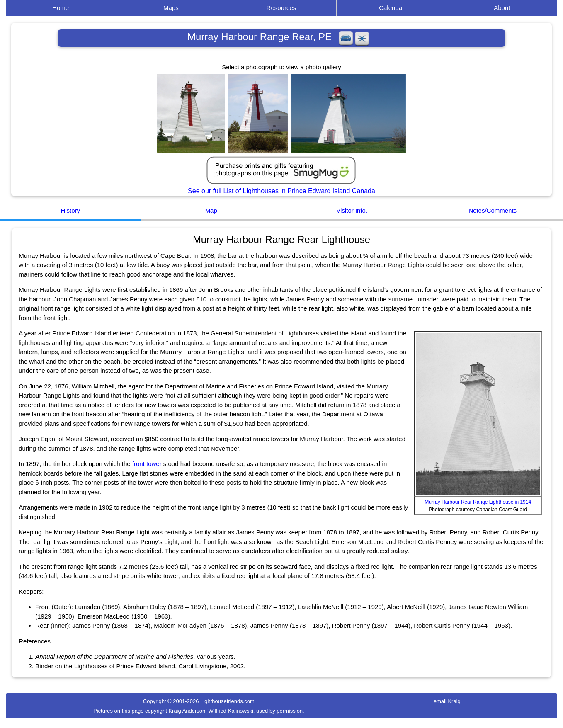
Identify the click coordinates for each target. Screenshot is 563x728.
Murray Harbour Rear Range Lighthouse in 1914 (478, 502)
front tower (147, 464)
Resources (281, 8)
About (502, 8)
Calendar (392, 8)
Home (61, 8)
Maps (171, 8)
